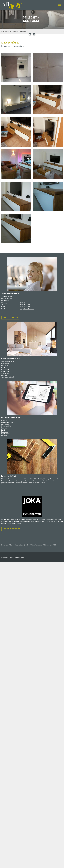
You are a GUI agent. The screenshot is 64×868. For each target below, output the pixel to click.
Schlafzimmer (5, 371)
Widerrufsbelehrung (36, 545)
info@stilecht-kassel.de (27, 309)
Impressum (5, 545)
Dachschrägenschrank (8, 422)
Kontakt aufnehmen (10, 318)
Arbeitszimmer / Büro (8, 362)
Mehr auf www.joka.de (11, 529)
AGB (27, 545)
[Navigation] (60, 5)
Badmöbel (4, 420)
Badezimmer (5, 364)
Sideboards (5, 432)
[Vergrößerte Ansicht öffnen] (16, 67)
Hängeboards (5, 424)
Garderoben (5, 436)
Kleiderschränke (6, 426)
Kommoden (5, 428)
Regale (3, 430)
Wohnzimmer (5, 373)
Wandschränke (6, 434)
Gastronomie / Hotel (7, 377)
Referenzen (15, 32)
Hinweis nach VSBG (50, 545)
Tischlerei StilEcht (7, 296)
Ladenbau (4, 375)
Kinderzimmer (5, 369)
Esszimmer (5, 365)
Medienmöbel (23, 32)
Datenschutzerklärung (17, 545)
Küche (3, 367)
